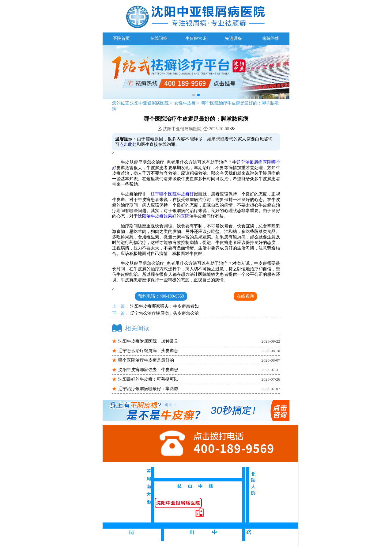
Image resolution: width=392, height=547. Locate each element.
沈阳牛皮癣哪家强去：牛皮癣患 (148, 370)
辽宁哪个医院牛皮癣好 (172, 194)
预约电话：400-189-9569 (161, 296)
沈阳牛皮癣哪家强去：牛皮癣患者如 (164, 306)
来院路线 (271, 38)
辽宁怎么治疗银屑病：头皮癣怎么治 (164, 313)
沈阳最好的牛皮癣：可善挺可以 (148, 379)
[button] (194, 95)
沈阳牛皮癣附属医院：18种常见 (148, 341)
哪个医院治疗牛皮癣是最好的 (146, 360)
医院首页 (121, 38)
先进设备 (233, 38)
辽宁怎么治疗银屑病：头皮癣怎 (148, 351)
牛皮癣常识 (196, 38)
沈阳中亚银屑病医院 (150, 103)
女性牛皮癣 (186, 103)
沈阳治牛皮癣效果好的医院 (164, 216)
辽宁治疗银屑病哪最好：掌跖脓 (148, 389)
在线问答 (159, 38)
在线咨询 (245, 296)
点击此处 (128, 144)
